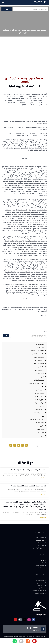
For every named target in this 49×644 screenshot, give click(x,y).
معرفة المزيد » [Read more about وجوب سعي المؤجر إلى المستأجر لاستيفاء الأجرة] (43, 478)
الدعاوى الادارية (40, 390)
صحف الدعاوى (40, 429)
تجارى (43, 416)
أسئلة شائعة (41, 347)
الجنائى (42, 387)
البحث (45, 332)
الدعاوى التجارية (40, 393)
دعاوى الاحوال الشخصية (37, 419)
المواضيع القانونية (39, 413)
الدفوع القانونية (40, 400)
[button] (3, 2)
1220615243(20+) (33, 628)
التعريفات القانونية (39, 380)
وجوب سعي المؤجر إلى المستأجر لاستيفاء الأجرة (29, 470)
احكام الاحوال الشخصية (38, 351)
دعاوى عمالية (40, 423)
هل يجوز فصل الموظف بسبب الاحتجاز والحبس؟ (29, 486)
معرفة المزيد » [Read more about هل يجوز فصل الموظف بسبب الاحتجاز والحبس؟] (43, 494)
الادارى (42, 377)
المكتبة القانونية (40, 409)
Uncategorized (40, 344)
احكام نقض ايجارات (39, 357)
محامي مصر (37, 2)
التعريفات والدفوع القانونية (37, 383)
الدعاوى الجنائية (40, 396)
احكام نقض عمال (39, 367)
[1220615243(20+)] (43, 629)
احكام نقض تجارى (39, 360)
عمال (43, 436)
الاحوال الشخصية (39, 373)
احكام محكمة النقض (38, 354)
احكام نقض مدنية (39, 370)
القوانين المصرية (40, 403)
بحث (7, 9)
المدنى (42, 406)
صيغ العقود (41, 432)
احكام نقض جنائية (39, 364)
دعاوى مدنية (41, 426)
